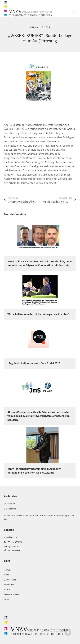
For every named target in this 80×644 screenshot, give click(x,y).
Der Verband (10, 580)
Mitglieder (9, 585)
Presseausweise (12, 594)
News (7, 575)
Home (7, 570)
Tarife (7, 589)
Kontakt (8, 599)
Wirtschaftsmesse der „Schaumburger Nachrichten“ (38, 314)
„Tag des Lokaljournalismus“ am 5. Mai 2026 (34, 363)
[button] (73, 12)
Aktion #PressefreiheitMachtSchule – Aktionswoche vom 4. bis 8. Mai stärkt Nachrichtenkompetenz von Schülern (39, 416)
